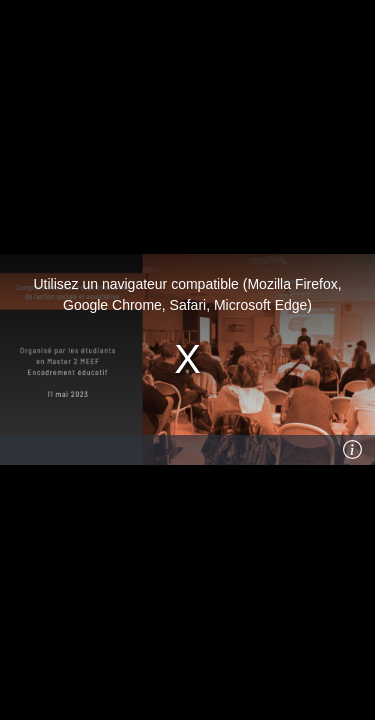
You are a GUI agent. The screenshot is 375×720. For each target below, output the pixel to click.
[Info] (352, 450)
